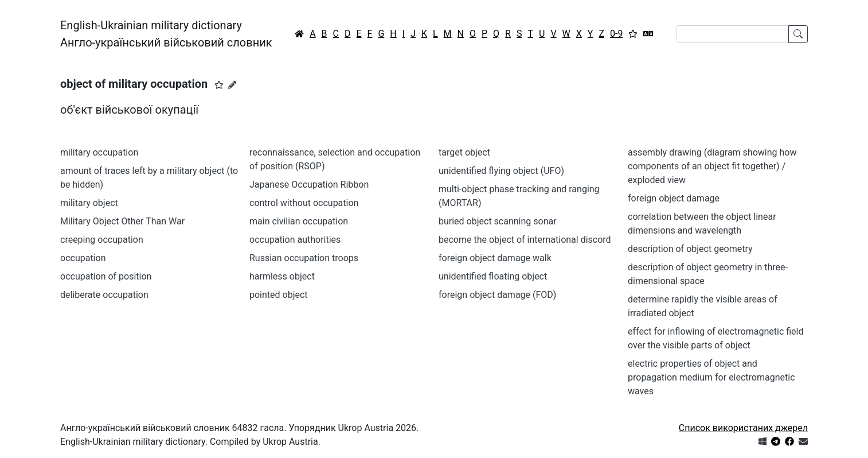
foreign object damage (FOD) (497, 295)
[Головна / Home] (299, 34)
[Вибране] (633, 34)
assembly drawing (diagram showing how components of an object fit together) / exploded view (712, 166)
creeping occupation (102, 240)
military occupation (99, 152)
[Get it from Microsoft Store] (763, 442)
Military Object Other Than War (122, 221)
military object (89, 203)
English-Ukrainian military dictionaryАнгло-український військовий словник (166, 34)
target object (464, 152)
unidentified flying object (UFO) (501, 171)
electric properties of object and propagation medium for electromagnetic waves (711, 377)
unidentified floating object (493, 276)
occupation (83, 258)
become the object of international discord (525, 240)
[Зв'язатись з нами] (803, 442)
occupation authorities (295, 240)
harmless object (282, 276)
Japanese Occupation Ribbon (309, 185)
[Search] (733, 34)
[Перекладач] (648, 34)
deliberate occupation (104, 295)
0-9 (616, 34)
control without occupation (304, 203)
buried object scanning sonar (498, 221)
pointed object (279, 295)
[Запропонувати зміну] (232, 85)
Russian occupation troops (304, 258)
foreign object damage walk (495, 258)
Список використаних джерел (743, 428)
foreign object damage (674, 198)
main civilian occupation (299, 221)
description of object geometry (690, 249)
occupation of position (106, 276)
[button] (219, 85)
